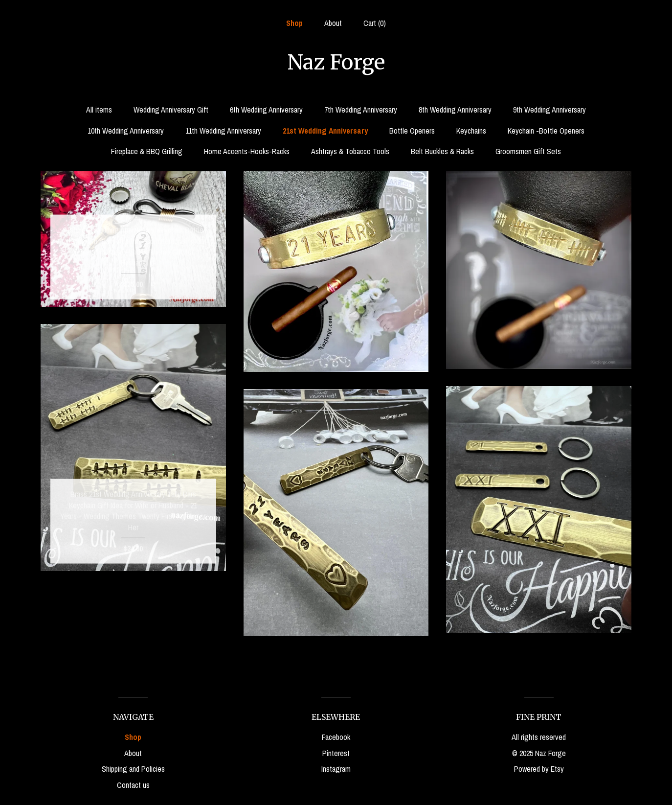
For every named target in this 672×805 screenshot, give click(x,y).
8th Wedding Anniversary (455, 110)
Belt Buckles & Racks (442, 151)
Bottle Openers (412, 131)
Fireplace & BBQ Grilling (147, 151)
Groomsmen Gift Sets (528, 151)
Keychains (471, 131)
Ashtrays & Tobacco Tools (350, 151)
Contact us (133, 785)
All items (99, 110)
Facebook (336, 737)
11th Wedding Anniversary (223, 131)
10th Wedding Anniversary (126, 131)
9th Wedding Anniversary (549, 110)
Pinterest (336, 753)
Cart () (375, 23)
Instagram (336, 769)
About (333, 23)
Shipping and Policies (133, 769)
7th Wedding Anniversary (361, 110)
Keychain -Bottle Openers (546, 131)
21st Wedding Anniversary (325, 131)
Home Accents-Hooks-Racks (247, 151)
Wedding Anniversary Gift (171, 110)
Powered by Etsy (539, 769)
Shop (294, 23)
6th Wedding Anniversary (266, 110)
